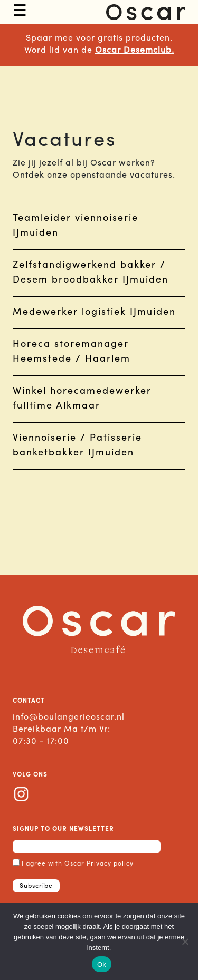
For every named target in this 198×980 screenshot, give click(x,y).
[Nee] (185, 942)
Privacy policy (110, 864)
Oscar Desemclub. (135, 51)
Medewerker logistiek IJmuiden (94, 312)
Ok (102, 964)
